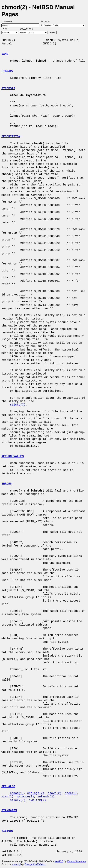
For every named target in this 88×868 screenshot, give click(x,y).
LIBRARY (7, 71)
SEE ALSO (8, 786)
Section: (46, 22)
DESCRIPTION (11, 137)
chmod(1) (17, 793)
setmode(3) (46, 797)
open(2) (71, 793)
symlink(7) (37, 800)
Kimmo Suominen (76, 861)
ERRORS (7, 484)
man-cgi (16, 864)
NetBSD (59, 861)
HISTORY (7, 831)
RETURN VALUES (13, 456)
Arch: (7, 29)
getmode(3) (25, 797)
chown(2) (55, 793)
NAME (5, 54)
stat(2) (7, 797)
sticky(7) (18, 405)
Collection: (26, 29)
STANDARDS (9, 810)
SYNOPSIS (8, 89)
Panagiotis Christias (35, 864)
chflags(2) (36, 793)
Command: (8, 22)
